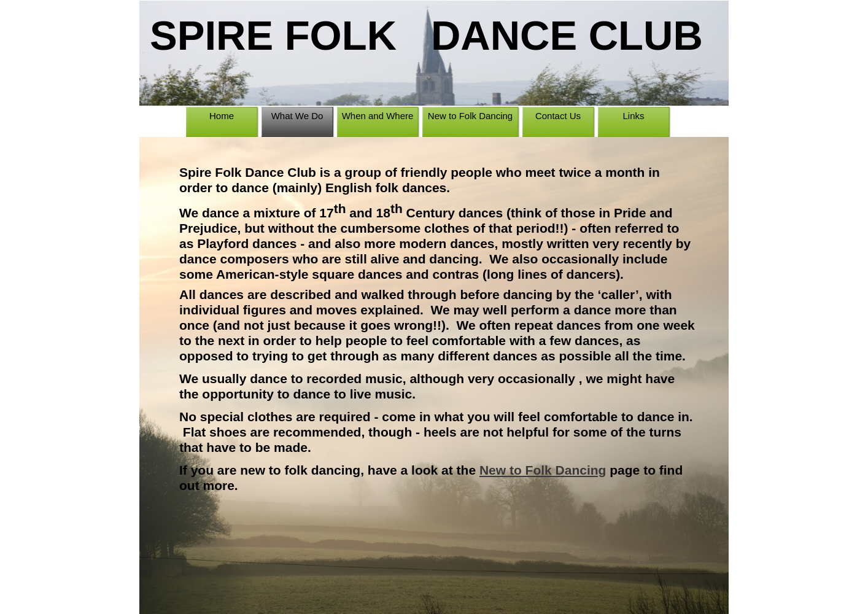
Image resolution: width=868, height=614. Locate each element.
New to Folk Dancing (543, 470)
